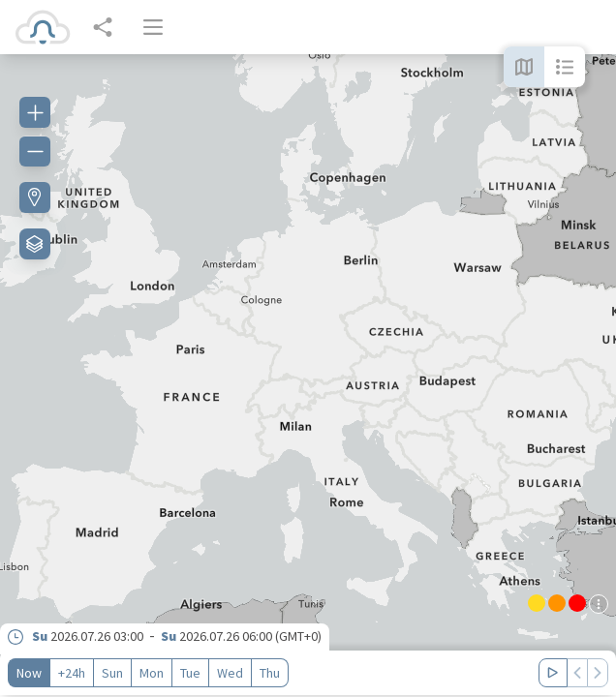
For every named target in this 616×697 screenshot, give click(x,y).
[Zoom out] (35, 151)
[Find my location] (35, 197)
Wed (230, 673)
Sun (112, 673)
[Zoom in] (35, 112)
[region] (308, 376)
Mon (152, 673)
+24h (72, 673)
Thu (270, 673)
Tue (190, 673)
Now (29, 673)
